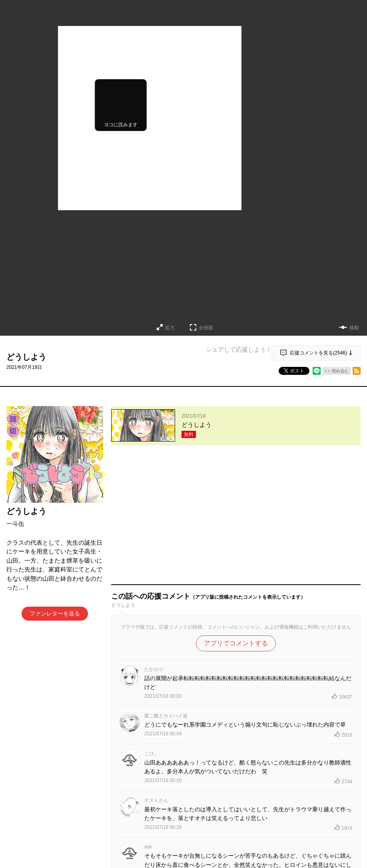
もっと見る (233, 826)
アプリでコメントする (236, 520)
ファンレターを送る (55, 613)
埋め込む (340, 371)
